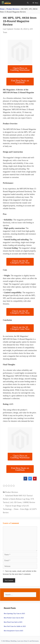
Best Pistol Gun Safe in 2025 (13, 622)
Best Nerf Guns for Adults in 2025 (15, 626)
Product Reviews (13, 9)
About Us (27, 641)
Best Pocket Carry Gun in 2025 (14, 618)
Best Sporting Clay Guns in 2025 (14, 614)
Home (2, 9)
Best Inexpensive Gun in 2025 (13, 631)
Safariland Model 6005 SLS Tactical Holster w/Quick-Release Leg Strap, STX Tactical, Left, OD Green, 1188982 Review (19, 499)
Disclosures (35, 641)
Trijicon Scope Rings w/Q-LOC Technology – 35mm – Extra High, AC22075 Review (20, 509)
